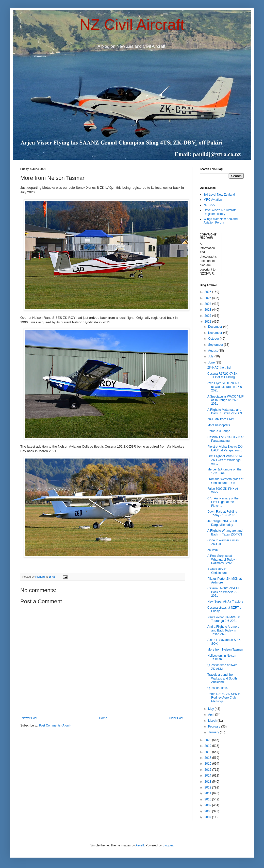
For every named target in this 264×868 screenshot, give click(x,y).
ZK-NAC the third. (219, 368)
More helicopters (219, 425)
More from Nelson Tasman (225, 650)
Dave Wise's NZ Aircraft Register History (220, 212)
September (216, 345)
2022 (208, 316)
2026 (208, 292)
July (211, 356)
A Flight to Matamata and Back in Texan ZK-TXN (225, 412)
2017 (208, 758)
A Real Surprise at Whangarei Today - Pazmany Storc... (222, 559)
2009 (208, 805)
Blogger (168, 845)
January (214, 732)
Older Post (176, 718)
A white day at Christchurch (218, 571)
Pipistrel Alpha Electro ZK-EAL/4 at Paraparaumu (225, 448)
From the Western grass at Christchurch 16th (225, 481)
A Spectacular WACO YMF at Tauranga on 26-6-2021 (226, 400)
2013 (208, 782)
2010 (208, 799)
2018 (208, 752)
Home (103, 718)
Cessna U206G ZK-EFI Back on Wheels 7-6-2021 (223, 592)
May (211, 709)
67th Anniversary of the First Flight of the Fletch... (223, 502)
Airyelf (140, 845)
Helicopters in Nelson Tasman (222, 657)
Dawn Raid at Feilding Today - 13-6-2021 (222, 513)
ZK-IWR (213, 550)
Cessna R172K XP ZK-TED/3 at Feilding (223, 375)
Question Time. (218, 688)
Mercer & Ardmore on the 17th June (224, 471)
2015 (208, 770)
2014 (208, 776)
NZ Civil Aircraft (132, 25)
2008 (208, 811)
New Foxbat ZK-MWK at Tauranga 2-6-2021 (224, 619)
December (216, 327)
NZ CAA (209, 205)
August (213, 351)
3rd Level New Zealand (219, 195)
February (215, 727)
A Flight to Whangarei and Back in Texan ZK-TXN (225, 532)
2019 (208, 746)
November (216, 333)
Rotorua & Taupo (219, 431)
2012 (208, 787)
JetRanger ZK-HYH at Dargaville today (222, 523)
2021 (208, 322)
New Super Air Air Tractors (225, 602)
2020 (208, 740)
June (212, 362)
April (212, 715)
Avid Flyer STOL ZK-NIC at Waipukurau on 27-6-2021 (225, 387)
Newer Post (29, 718)
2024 (208, 304)
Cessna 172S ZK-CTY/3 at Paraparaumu (225, 439)
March (213, 721)
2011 (208, 793)
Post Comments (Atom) (55, 725)
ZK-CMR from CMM (221, 419)
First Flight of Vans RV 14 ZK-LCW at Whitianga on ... (225, 460)
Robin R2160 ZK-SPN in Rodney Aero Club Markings (224, 698)
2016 (208, 764)
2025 (208, 298)
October (214, 339)
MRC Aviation (213, 200)
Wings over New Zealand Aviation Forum (221, 221)
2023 (208, 310)
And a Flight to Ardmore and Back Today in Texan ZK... (223, 630)
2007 (208, 817)
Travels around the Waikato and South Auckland (222, 678)
